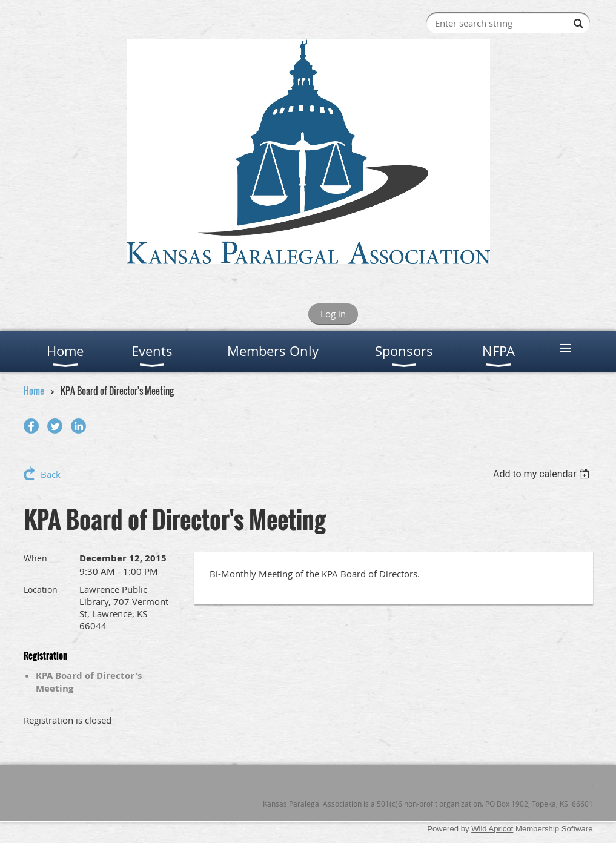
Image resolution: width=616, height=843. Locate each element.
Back (51, 474)
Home (34, 391)
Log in (333, 314)
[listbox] (543, 474)
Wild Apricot (492, 829)
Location (41, 590)
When (35, 558)
